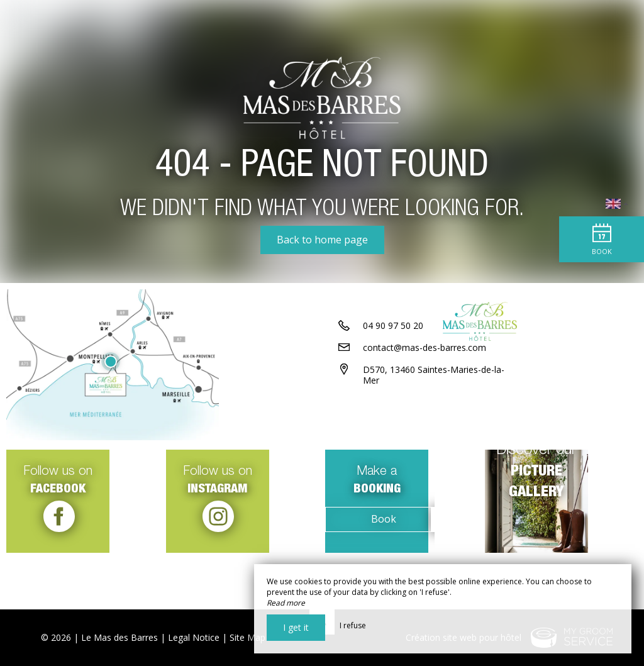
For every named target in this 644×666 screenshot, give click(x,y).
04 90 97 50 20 (393, 376)
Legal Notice (194, 637)
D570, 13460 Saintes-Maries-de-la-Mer (434, 425)
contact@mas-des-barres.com (425, 398)
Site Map (247, 637)
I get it (296, 627)
